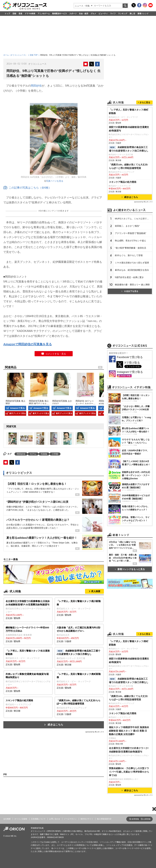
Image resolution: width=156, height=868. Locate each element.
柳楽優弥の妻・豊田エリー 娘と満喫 (132, 285)
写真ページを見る (55, 181)
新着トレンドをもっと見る (130, 569)
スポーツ (73, 14)
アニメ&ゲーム (44, 14)
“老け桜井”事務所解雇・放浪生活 (130, 248)
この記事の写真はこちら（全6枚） (27, 188)
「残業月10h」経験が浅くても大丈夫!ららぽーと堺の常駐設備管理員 (128, 166)
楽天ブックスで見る (18, 413)
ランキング (123, 14)
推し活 (132, 14)
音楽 (20, 14)
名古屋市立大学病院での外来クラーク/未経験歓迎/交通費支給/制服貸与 (129, 750)
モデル (33, 454)
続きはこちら (55, 725)
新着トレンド (143, 14)
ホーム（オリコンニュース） (15, 55)
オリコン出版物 (21, 819)
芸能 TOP (34, 55)
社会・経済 (84, 14)
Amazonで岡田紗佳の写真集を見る (28, 344)
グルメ (93, 14)
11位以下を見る (130, 291)
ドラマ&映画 (30, 14)
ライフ (113, 14)
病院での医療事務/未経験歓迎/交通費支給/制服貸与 (129, 129)
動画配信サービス (60, 14)
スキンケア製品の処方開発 (123, 182)
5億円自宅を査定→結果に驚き (129, 277)
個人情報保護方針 (104, 819)
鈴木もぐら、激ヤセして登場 (129, 255)
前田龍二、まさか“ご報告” (127, 226)
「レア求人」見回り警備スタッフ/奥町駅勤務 (129, 111)
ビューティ (103, 14)
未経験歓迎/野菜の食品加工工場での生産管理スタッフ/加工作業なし (129, 149)
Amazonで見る (17, 408)
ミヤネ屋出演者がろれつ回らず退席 (132, 263)
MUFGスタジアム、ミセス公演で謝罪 (133, 219)
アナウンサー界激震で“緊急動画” (130, 233)
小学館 (55, 454)
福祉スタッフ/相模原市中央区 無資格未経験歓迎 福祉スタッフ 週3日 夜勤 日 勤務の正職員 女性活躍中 (129, 731)
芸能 (14, 14)
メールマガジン (70, 819)
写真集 (44, 454)
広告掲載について (38, 819)
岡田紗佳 (36, 86)
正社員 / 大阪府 (79, 634)
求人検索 (96, 591)
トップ (7, 14)
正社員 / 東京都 (79, 657)
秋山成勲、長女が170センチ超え (130, 241)
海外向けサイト (87, 819)
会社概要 (7, 819)
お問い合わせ (55, 819)
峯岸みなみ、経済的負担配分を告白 (132, 270)
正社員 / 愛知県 (28, 609)
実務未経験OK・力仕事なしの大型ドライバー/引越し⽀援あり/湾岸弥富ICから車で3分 (129, 772)
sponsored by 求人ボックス (95, 732)
